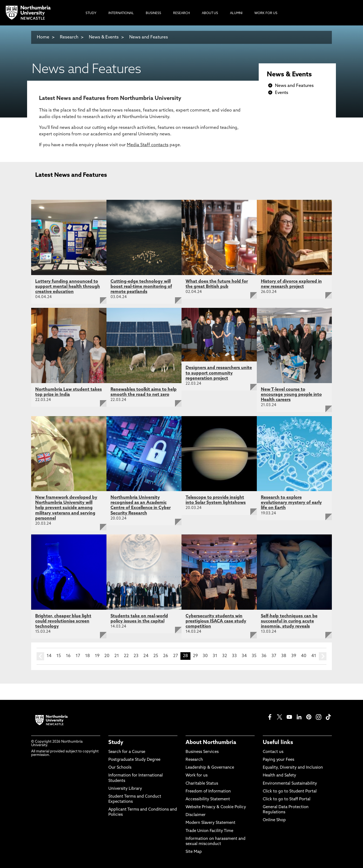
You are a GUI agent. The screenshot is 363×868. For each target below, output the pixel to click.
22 (126, 656)
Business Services (202, 752)
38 (284, 656)
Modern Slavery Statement (210, 823)
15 (59, 656)
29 (195, 656)
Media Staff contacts (148, 145)
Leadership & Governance (210, 768)
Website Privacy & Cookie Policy (216, 807)
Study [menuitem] (91, 13)
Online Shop (274, 820)
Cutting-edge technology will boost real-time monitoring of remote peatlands (141, 287)
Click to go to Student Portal (290, 792)
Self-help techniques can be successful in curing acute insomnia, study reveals (289, 621)
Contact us (273, 752)
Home (43, 37)
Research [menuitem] (181, 13)
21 (117, 656)
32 (225, 656)
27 (176, 656)
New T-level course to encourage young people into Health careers (291, 395)
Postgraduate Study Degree (134, 760)
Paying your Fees (278, 760)
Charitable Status (202, 784)
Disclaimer (196, 815)
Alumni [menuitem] (236, 13)
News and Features (149, 37)
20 (107, 656)
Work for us (197, 776)
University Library (125, 789)
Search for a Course (127, 752)
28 (185, 656)
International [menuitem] (121, 13)
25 (156, 656)
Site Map (194, 852)
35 (254, 656)
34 (244, 656)
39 (294, 656)
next (323, 656)
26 (166, 656)
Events (282, 93)
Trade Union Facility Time (209, 831)
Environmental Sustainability (290, 784)
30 (205, 656)
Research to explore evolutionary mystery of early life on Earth (291, 503)
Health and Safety (279, 776)
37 (274, 656)
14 (49, 656)
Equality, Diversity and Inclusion (293, 768)
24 (146, 656)
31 (215, 656)
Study (116, 743)
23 (136, 656)
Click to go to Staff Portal (287, 799)
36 (264, 656)
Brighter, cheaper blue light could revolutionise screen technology (63, 621)
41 (314, 656)
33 (234, 656)
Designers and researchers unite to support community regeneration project (219, 373)
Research (69, 37)
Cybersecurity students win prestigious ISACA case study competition (216, 621)
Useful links (278, 743)
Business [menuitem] (153, 13)
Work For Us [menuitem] (266, 13)
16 (68, 656)
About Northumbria (211, 743)
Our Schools (120, 768)
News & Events (104, 37)
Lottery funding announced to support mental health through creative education (68, 287)
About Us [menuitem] (210, 13)
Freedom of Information (208, 792)
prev (40, 656)
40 (304, 656)
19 (97, 656)
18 (87, 656)
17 (78, 656)
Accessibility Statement (208, 799)
